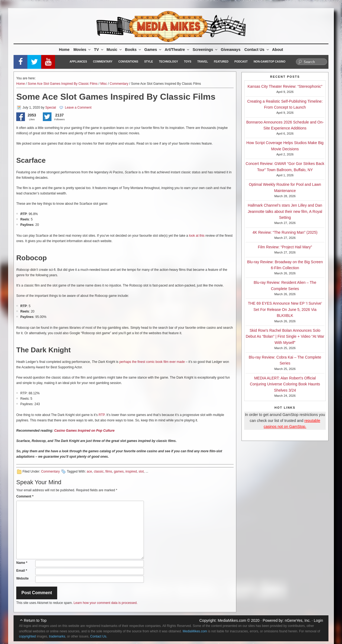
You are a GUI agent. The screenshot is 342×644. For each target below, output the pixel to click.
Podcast (241, 62)
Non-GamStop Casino (270, 62)
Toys (188, 62)
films (109, 471)
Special (51, 108)
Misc (104, 84)
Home (64, 50)
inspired (131, 471)
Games (153, 50)
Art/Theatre (178, 50)
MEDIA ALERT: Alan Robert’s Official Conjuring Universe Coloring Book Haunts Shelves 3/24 (285, 384)
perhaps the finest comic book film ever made (152, 362)
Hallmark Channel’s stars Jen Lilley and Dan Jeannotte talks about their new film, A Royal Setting (285, 211)
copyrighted (27, 636)
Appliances (78, 62)
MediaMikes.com (232, 620)
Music (114, 50)
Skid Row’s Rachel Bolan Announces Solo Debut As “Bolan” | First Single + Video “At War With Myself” (285, 336)
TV (99, 50)
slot (141, 471)
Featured (221, 62)
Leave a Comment (78, 108)
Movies (82, 50)
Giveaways (231, 50)
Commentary (103, 62)
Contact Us (257, 50)
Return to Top (35, 620)
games (119, 471)
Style (149, 62)
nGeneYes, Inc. (298, 620)
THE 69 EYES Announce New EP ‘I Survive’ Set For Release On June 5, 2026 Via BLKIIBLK (285, 309)
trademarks (57, 636)
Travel (203, 62)
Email (22, 571)
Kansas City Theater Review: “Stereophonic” (285, 86)
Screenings (205, 50)
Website (22, 578)
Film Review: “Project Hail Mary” (285, 247)
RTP (102, 415)
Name (22, 563)
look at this (197, 236)
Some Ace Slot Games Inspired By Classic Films (63, 84)
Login (318, 620)
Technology (168, 62)
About (278, 50)
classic (99, 471)
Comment (25, 496)
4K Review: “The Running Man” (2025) (285, 232)
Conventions (128, 62)
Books (133, 50)
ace (89, 471)
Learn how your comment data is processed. (105, 603)
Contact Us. (99, 636)
